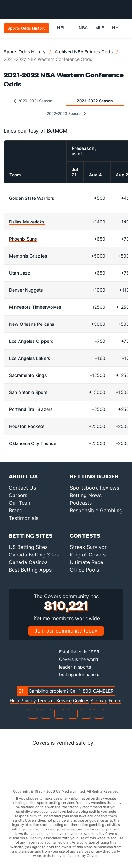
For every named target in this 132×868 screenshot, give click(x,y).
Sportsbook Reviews (94, 488)
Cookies (81, 701)
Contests (85, 535)
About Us (23, 476)
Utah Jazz (20, 273)
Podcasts (81, 503)
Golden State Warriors (32, 198)
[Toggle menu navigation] (124, 9)
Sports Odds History (25, 52)
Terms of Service (54, 701)
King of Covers (88, 555)
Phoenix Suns (23, 239)
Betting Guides (94, 476)
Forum (115, 701)
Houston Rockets (27, 426)
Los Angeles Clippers (31, 341)
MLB (100, 28)
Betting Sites (31, 535)
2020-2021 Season (33, 101)
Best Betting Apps (30, 570)
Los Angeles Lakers (30, 358)
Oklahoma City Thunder (33, 443)
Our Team (20, 503)
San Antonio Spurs (28, 392)
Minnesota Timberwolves (35, 307)
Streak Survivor (88, 547)
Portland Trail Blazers (31, 409)
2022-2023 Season (66, 113)
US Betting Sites (28, 547)
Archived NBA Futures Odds (84, 52)
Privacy (28, 701)
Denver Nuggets (26, 290)
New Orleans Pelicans (32, 324)
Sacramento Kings (28, 375)
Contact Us (22, 488)
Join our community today (66, 631)
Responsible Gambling (96, 510)
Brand (16, 510)
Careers (18, 495)
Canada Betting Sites (34, 555)
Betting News (86, 495)
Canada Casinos (28, 562)
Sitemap (99, 701)
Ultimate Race (86, 562)
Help (14, 701)
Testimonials (24, 518)
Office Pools (84, 570)
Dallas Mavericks (27, 222)
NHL (116, 28)
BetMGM (57, 131)
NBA (83, 28)
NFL (64, 28)
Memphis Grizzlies (28, 256)
